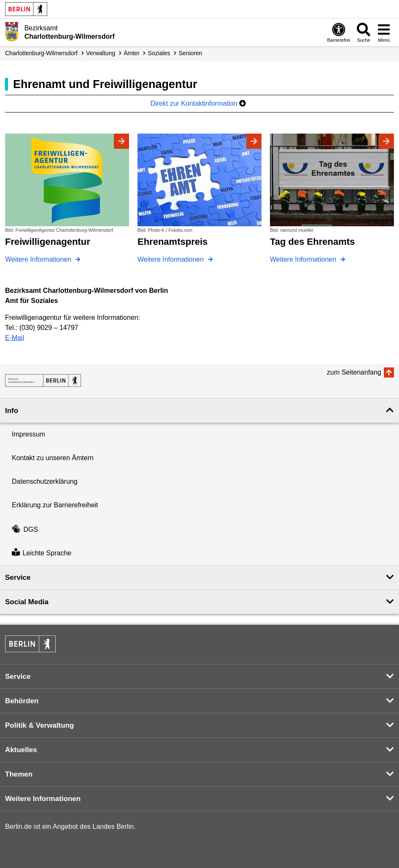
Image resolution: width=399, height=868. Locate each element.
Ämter (131, 53)
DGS (25, 529)
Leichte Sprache (42, 553)
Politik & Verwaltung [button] (39, 725)
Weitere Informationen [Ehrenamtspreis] (172, 259)
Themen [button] (19, 774)
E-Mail (15, 338)
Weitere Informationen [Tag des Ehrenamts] (304, 259)
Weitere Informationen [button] (43, 799)
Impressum (28, 434)
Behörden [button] (22, 701)
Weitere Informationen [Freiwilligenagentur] (39, 259)
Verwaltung (101, 53)
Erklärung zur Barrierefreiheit (55, 505)
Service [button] (18, 577)
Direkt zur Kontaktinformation (198, 103)
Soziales (159, 53)
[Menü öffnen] (384, 32)
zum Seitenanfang (354, 372)
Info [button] (12, 411)
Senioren (191, 53)
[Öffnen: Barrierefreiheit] (339, 32)
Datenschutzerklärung (45, 481)
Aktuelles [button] (21, 750)
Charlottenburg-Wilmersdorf (41, 53)
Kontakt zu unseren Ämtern (53, 458)
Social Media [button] (27, 602)
